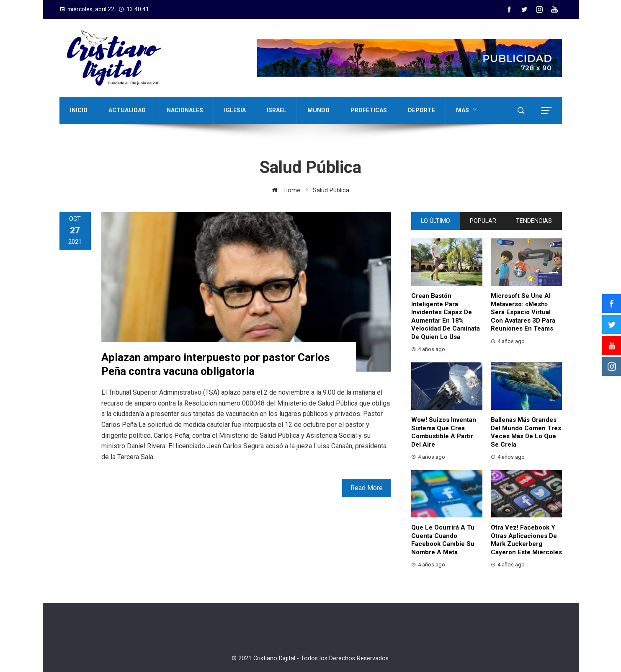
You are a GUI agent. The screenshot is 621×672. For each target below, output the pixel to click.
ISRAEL (277, 110)
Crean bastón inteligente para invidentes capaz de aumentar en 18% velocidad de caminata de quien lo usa (446, 316)
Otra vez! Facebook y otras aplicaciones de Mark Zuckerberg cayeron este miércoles (526, 540)
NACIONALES (185, 110)
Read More (367, 488)
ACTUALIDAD (127, 110)
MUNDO (318, 110)
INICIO (79, 110)
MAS (467, 109)
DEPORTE (421, 110)
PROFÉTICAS (369, 110)
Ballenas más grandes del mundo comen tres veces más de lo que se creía (526, 432)
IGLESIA (235, 110)
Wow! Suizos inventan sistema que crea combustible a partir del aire (444, 432)
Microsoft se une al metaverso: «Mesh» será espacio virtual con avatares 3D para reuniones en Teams (523, 312)
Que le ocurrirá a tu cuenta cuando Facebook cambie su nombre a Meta (443, 540)
